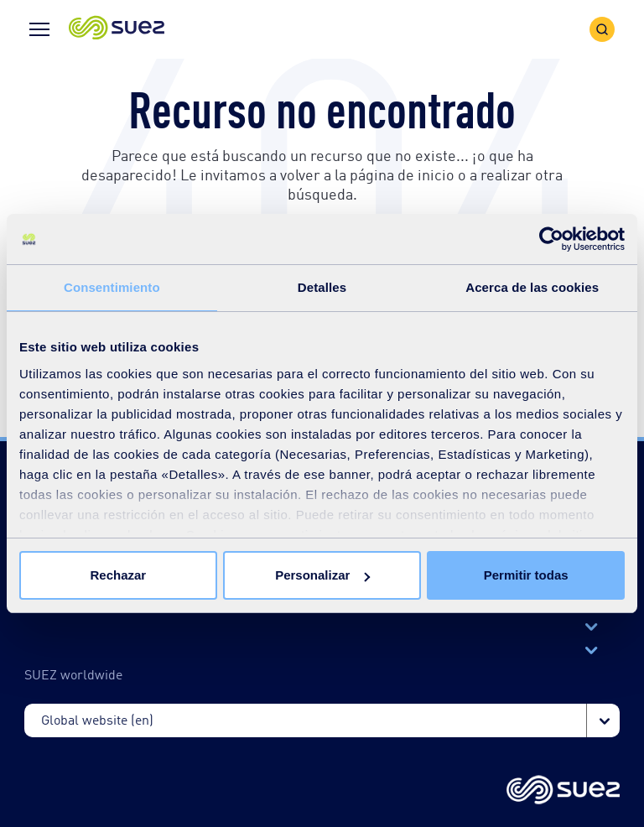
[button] (117, 29)
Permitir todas (526, 575)
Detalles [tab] (322, 287)
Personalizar (322, 575)
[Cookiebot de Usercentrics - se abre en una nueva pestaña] (551, 239)
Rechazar (118, 575)
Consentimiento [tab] (112, 287)
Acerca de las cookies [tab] (532, 287)
